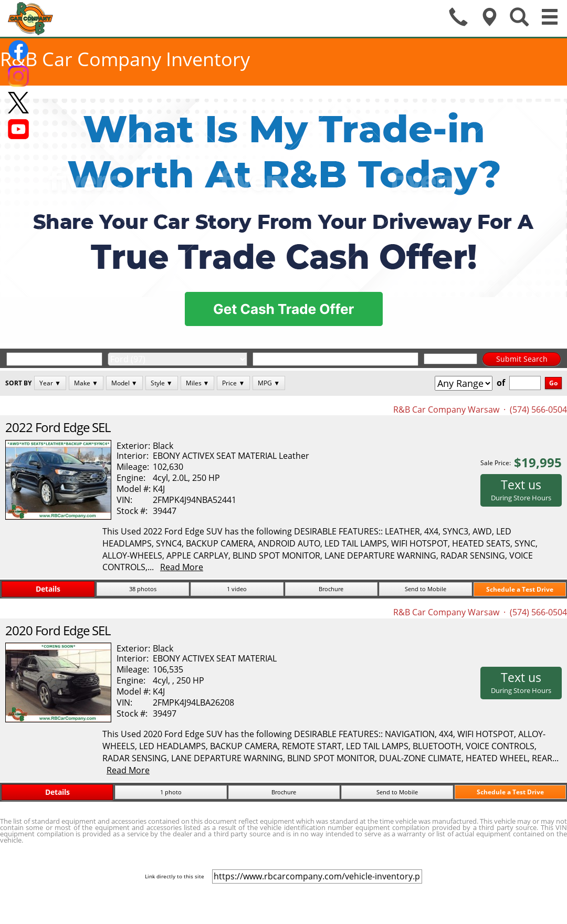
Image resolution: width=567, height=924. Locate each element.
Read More (182, 567)
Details (48, 589)
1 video (237, 589)
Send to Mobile (426, 589)
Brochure (331, 589)
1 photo (171, 792)
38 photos (143, 589)
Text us (521, 489)
